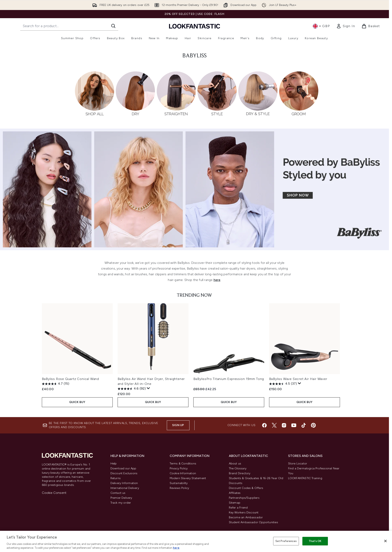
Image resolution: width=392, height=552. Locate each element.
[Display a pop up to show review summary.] (148, 388)
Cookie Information (183, 477)
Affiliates (235, 496)
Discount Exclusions (124, 477)
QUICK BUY (77, 402)
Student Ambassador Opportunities (253, 526)
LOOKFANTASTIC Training (305, 481)
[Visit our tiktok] (304, 429)
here (217, 280)
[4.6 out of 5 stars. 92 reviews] (132, 389)
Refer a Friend (238, 511)
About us (235, 467)
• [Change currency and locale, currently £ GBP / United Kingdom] (321, 26)
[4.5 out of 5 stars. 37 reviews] (283, 384)
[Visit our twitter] (274, 429)
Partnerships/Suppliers (244, 501)
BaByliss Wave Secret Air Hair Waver (298, 379)
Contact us (118, 496)
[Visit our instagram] (284, 429)
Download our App (123, 472)
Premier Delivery (121, 501)
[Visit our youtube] (294, 429)
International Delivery (125, 491)
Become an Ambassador (246, 521)
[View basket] (371, 26)
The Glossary (238, 472)
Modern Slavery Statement (188, 481)
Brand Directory (240, 477)
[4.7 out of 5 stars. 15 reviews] (56, 384)
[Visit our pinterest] (313, 429)
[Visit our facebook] (264, 429)
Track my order (121, 506)
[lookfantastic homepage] (195, 26)
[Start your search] (69, 26)
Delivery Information (124, 486)
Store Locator (298, 467)
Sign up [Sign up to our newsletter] (178, 428)
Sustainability (179, 486)
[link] (346, 26)
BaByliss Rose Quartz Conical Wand (70, 379)
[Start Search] (113, 26)
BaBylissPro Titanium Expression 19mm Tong (229, 379)
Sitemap (235, 506)
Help (114, 467)
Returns (116, 481)
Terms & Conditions (183, 467)
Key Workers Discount (244, 516)
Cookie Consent (54, 496)
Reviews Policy (179, 491)
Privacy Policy (179, 472)
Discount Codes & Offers (246, 491)
